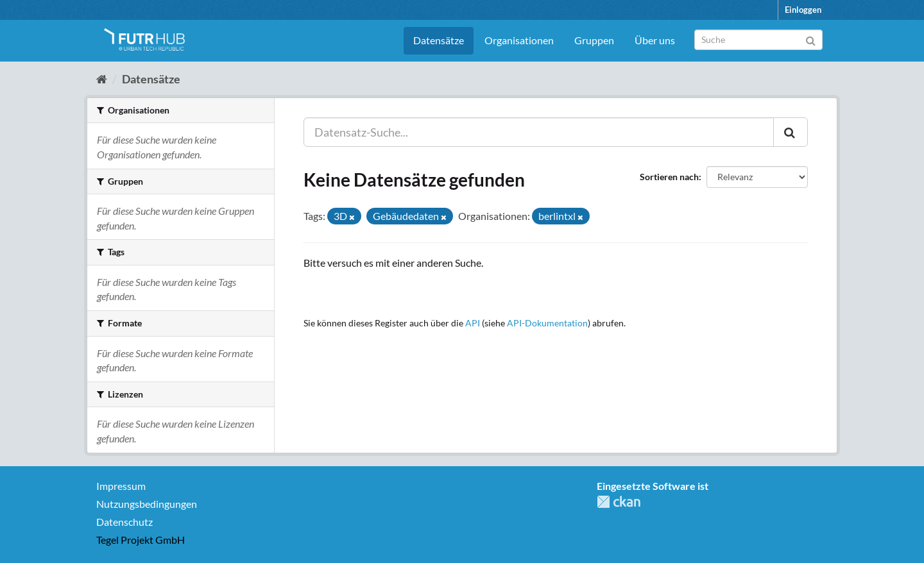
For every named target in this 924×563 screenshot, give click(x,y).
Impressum (121, 486)
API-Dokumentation (547, 323)
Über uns (655, 40)
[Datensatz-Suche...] (539, 132)
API (473, 323)
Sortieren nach (669, 177)
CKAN (619, 502)
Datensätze (439, 40)
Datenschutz (124, 522)
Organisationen (519, 40)
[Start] (102, 79)
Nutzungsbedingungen (147, 504)
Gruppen (594, 40)
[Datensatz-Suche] (758, 40)
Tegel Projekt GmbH (141, 540)
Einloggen (803, 10)
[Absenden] (811, 39)
